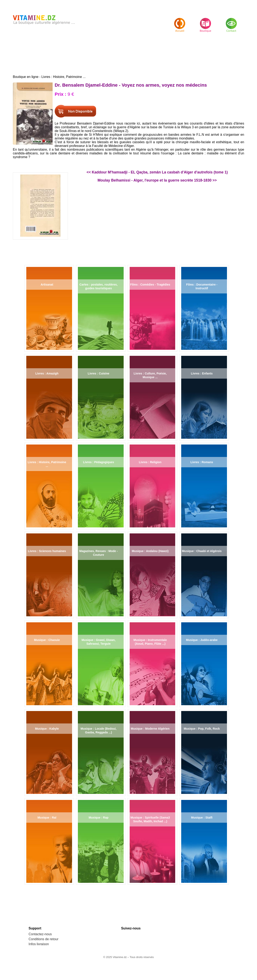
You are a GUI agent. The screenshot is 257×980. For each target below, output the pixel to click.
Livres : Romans (202, 462)
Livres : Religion (150, 462)
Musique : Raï (47, 818)
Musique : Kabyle (47, 729)
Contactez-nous (40, 934)
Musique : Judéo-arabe (202, 640)
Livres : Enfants (202, 373)
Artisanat (47, 285)
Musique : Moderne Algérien (150, 729)
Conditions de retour (43, 939)
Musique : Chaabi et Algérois (202, 551)
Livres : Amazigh (47, 373)
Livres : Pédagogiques (98, 462)
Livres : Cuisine (99, 373)
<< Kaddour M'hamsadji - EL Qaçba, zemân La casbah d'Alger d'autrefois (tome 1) (157, 172)
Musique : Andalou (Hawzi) (150, 551)
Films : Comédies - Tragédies (150, 285)
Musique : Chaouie (47, 640)
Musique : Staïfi (202, 818)
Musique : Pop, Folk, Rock (202, 729)
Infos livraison (39, 944)
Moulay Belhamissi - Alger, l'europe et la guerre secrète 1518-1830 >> (157, 180)
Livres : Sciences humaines (47, 551)
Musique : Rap (99, 818)
